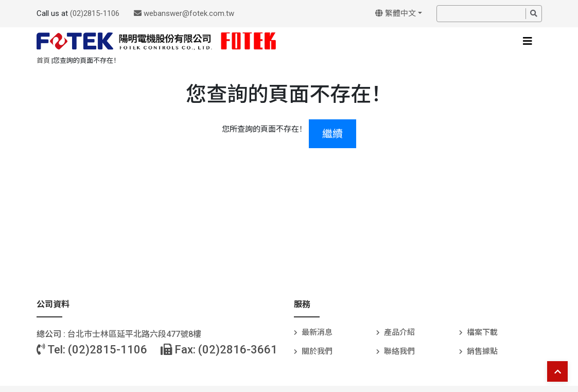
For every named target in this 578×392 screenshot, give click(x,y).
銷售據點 (482, 351)
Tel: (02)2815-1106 (92, 350)
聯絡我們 (399, 351)
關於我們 (317, 351)
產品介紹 (399, 332)
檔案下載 (482, 332)
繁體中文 (396, 13)
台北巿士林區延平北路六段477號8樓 (134, 334)
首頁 (43, 60)
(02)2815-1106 (95, 13)
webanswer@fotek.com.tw (184, 13)
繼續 (332, 134)
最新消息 (317, 332)
